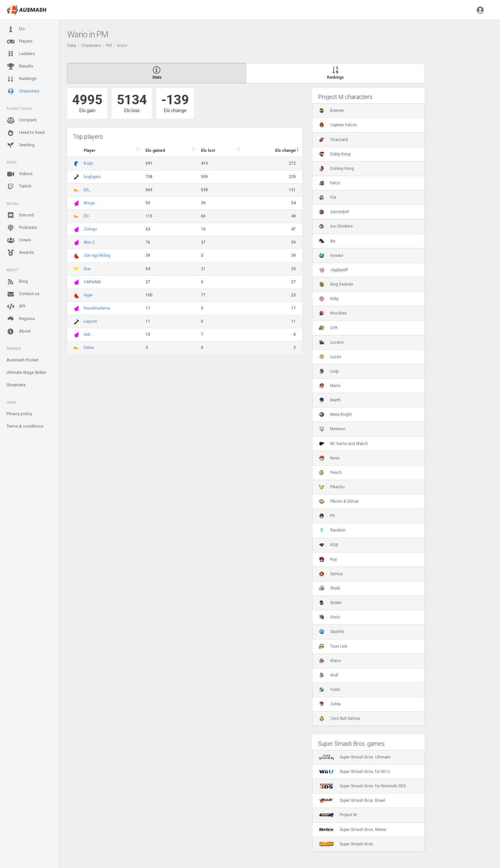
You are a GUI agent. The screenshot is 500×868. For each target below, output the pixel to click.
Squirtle (331, 632)
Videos (20, 174)
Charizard (333, 140)
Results (20, 67)
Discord (20, 215)
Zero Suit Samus (340, 718)
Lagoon (90, 321)
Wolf (329, 675)
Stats (157, 73)
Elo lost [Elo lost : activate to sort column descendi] (208, 151)
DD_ (87, 190)
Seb (87, 334)
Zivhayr (90, 229)
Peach (330, 473)
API (16, 307)
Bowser (331, 111)
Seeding (20, 145)
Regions (21, 319)
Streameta (16, 385)
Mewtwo (332, 429)
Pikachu (332, 487)
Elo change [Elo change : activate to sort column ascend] (285, 151)
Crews (19, 240)
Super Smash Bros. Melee (353, 830)
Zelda (330, 704)
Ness (329, 458)
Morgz (89, 203)
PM (109, 45)
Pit (327, 516)
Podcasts (22, 228)
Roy (328, 559)
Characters (23, 91)
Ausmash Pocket (22, 360)
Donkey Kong (336, 169)
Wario (330, 661)
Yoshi (330, 690)
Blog (17, 282)
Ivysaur (331, 255)
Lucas (330, 357)
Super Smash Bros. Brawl (352, 800)
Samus (331, 574)
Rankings (21, 79)
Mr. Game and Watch (343, 444)
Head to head (26, 133)
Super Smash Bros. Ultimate (355, 757)
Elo (16, 29)
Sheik (330, 588)
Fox (328, 197)
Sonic (330, 617)
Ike (327, 241)
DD (86, 216)
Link (328, 328)
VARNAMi (92, 282)
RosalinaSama (97, 308)
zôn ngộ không (97, 255)
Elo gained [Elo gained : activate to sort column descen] (155, 151)
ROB (329, 545)
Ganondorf (334, 212)
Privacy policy (19, 414)
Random (332, 530)
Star (87, 269)
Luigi (329, 371)
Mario (330, 386)
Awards (20, 253)
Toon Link (333, 646)
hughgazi (92, 177)
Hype (88, 295)
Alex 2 (89, 242)
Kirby (329, 299)
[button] (480, 10)
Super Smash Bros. (347, 844)
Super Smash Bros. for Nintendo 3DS (362, 786)
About (19, 332)
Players (20, 42)
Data (72, 45)
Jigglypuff (333, 270)
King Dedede (336, 284)
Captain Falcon (338, 125)
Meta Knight (335, 414)
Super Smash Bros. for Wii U (355, 772)
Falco (330, 183)
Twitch (19, 187)
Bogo (88, 163)
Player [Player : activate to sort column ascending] (90, 151)
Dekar (89, 348)
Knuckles (333, 313)
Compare (21, 120)
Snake (330, 603)
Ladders (21, 54)
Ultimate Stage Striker (26, 372)
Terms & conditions (25, 426)
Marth (330, 400)
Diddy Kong (335, 154)
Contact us (23, 294)
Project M (338, 815)
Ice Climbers (336, 226)
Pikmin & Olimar (339, 501)
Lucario (331, 342)
